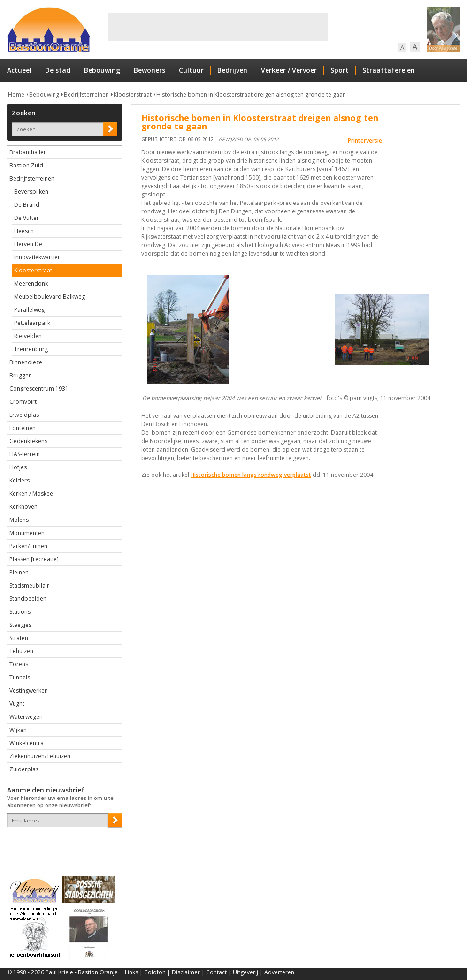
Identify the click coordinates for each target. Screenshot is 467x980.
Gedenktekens (28, 441)
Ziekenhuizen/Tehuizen (40, 756)
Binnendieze (26, 362)
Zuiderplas (24, 769)
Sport (340, 70)
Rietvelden (28, 336)
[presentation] (62, 844)
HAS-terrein (25, 454)
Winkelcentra (27, 743)
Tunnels (20, 677)
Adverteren (279, 972)
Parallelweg (29, 310)
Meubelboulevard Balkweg (50, 297)
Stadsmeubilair (29, 585)
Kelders (19, 480)
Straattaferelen (389, 70)
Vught (17, 704)
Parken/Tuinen (28, 546)
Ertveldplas (24, 415)
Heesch (24, 231)
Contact (216, 972)
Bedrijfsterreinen (86, 94)
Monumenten (27, 533)
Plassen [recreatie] (34, 559)
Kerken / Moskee (31, 494)
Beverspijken (31, 192)
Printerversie (365, 140)
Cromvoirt (23, 402)
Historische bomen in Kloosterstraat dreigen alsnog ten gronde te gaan (251, 94)
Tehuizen (21, 651)
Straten (19, 638)
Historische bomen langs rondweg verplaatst (251, 475)
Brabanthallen (28, 152)
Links (131, 972)
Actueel (19, 70)
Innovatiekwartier (37, 257)
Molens (19, 520)
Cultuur (191, 70)
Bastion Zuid (26, 165)
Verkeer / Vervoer (289, 70)
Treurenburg (31, 349)
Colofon (155, 972)
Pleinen (19, 572)
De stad (58, 70)
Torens (19, 664)
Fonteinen (23, 428)
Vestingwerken (29, 690)
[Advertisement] (218, 27)
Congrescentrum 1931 (39, 388)
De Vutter (27, 218)
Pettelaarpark (32, 323)
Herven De (28, 244)
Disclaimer (186, 972)
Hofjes (18, 467)
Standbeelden (28, 599)
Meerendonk (31, 283)
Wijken (18, 730)
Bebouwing (102, 70)
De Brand (27, 205)
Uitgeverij (245, 972)
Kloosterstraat (133, 94)
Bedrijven (232, 70)
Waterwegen (26, 717)
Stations (20, 612)
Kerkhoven (23, 507)
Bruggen (21, 375)
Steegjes (20, 625)
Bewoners (149, 70)
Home (16, 94)
